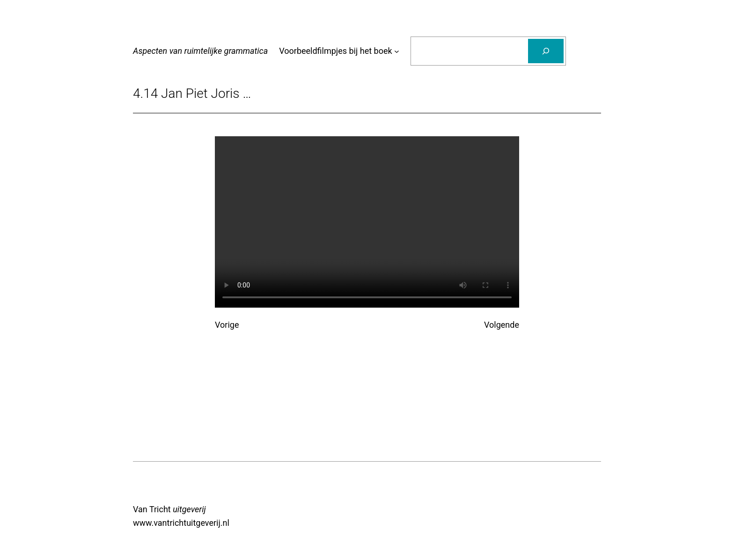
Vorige (227, 325)
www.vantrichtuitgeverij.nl (181, 523)
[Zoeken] (546, 51)
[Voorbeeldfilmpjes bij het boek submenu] (397, 51)
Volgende (502, 325)
